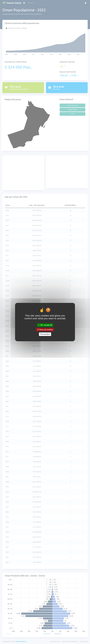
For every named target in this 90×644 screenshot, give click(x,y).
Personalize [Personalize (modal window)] (45, 334)
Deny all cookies (45, 330)
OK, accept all (45, 325)
